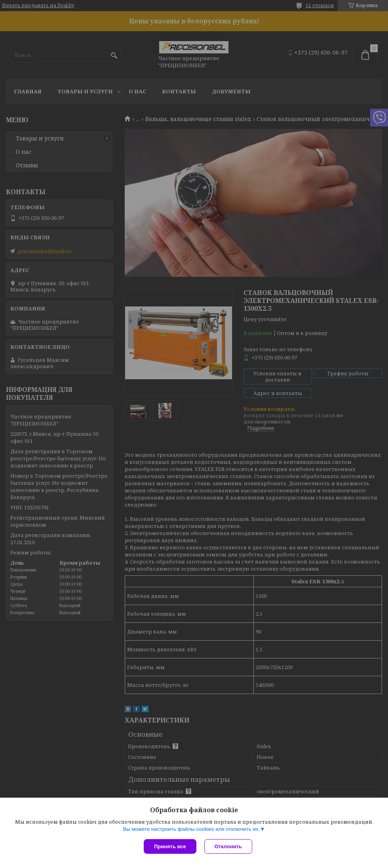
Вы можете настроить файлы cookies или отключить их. (191, 829)
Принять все (170, 846)
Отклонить (228, 846)
